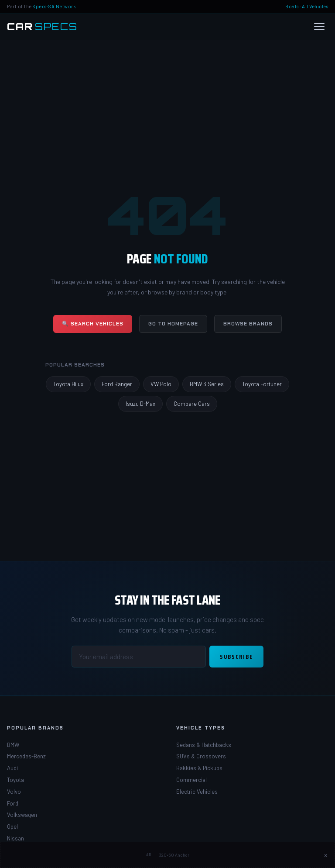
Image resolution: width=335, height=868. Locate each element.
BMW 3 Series (207, 384)
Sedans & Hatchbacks (204, 745)
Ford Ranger (117, 384)
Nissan (15, 838)
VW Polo (161, 384)
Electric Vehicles (197, 792)
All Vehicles (315, 6)
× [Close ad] (326, 855)
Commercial (191, 780)
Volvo (14, 792)
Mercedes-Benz (26, 756)
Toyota (15, 780)
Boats (292, 6)
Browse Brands (248, 324)
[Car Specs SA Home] (42, 27)
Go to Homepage (173, 324)
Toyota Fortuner (262, 384)
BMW (13, 745)
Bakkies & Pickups (199, 768)
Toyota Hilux (68, 384)
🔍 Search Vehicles (93, 324)
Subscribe (236, 657)
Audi (12, 768)
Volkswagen (22, 815)
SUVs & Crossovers (201, 756)
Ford (13, 803)
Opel (12, 827)
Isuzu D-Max (140, 404)
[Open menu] (319, 27)
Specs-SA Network (54, 6)
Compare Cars (192, 404)
